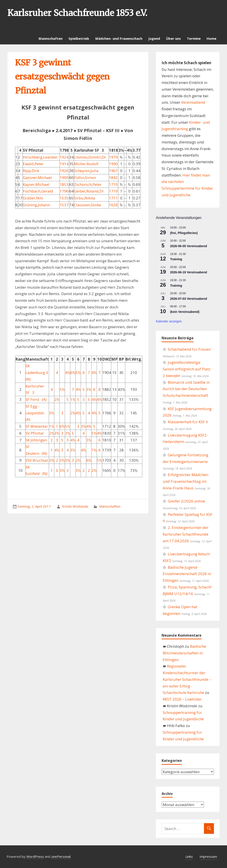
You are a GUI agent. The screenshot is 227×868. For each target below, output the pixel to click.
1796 (64, 191)
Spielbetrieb (79, 38)
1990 (113, 164)
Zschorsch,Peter (88, 184)
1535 (64, 198)
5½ (78, 372)
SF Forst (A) (36, 399)
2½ (57, 399)
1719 (113, 191)
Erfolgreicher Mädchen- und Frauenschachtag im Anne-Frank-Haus (186, 481)
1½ (73, 399)
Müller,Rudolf (86, 164)
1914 (64, 164)
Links (189, 856)
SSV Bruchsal (37, 460)
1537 (64, 205)
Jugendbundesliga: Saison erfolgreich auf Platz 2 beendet (187, 369)
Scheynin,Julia (86, 171)
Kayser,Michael (36, 184)
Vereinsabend (193, 102)
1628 (113, 205)
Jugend (154, 38)
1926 (64, 171)
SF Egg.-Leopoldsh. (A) (35, 413)
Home (211, 38)
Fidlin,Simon (85, 178)
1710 (113, 184)
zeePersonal (61, 856)
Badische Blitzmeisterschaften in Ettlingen (184, 653)
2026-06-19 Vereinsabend (189, 272)
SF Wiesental (37, 426)
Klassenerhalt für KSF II (188, 422)
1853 (64, 184)
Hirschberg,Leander (40, 157)
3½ (89, 389)
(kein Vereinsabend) (185, 312)
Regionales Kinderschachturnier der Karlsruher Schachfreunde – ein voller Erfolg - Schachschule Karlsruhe (187, 679)
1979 (113, 157)
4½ (68, 372)
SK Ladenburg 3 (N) (37, 372)
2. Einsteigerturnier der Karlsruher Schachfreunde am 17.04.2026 (186, 534)
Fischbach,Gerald (38, 191)
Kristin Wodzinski (75, 506)
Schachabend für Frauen (189, 349)
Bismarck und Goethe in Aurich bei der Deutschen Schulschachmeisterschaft (186, 389)
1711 (113, 198)
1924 (64, 157)
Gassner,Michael (37, 178)
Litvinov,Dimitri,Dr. (90, 157)
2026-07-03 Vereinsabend (189, 299)
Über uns (173, 38)
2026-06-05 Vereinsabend (189, 246)
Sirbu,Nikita (85, 198)
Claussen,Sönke (88, 205)
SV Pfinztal (35, 433)
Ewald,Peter (33, 164)
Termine (194, 38)
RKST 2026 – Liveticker (182, 699)
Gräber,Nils (33, 198)
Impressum (208, 856)
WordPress (35, 856)
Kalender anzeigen (169, 321)
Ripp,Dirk (31, 171)
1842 (113, 178)
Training (176, 259)
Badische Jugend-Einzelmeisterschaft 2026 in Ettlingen (187, 574)
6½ (73, 372)
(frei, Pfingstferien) (184, 233)
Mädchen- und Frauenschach (119, 38)
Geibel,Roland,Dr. (89, 191)
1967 (113, 171)
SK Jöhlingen (36, 440)
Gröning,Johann (36, 205)
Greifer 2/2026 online (186, 501)
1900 (64, 178)
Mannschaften (51, 38)
